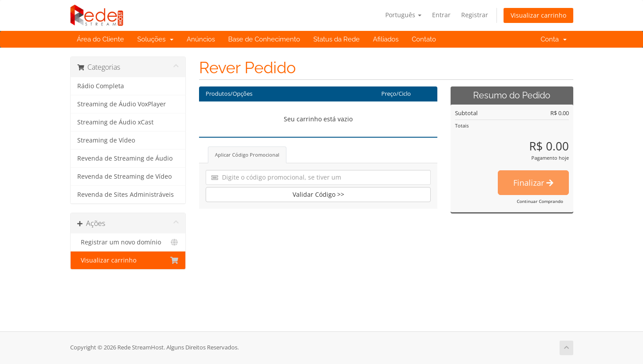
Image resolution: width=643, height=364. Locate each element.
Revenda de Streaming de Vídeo (124, 176)
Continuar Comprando (540, 201)
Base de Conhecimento (264, 39)
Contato (424, 39)
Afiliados (386, 39)
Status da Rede (337, 39)
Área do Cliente (100, 39)
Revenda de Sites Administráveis (126, 195)
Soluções (155, 39)
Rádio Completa (101, 86)
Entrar (441, 15)
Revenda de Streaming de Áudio (125, 158)
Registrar (475, 15)
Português (403, 15)
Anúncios (201, 39)
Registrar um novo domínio (128, 242)
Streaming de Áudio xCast (115, 122)
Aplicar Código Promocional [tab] (247, 155)
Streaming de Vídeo (106, 140)
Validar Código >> (318, 194)
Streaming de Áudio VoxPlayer (122, 104)
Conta (554, 39)
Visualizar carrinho (538, 15)
